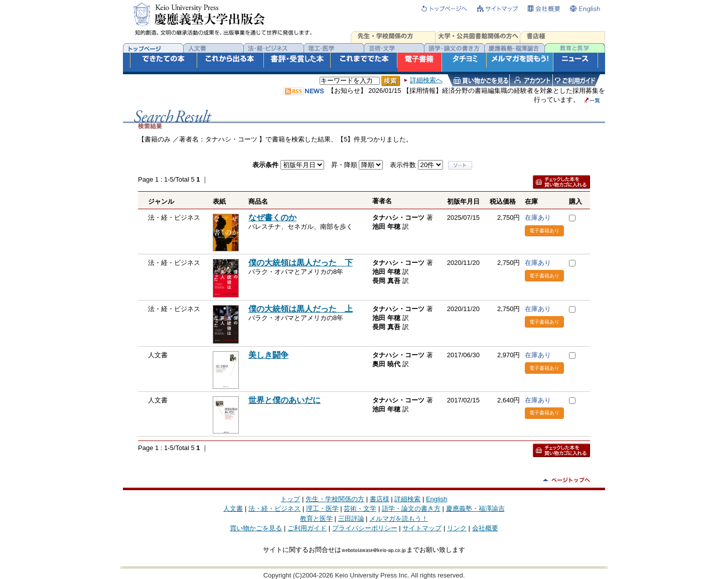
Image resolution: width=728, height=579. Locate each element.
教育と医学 (316, 519)
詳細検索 (407, 499)
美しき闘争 (268, 355)
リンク (457, 528)
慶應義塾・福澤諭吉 (475, 509)
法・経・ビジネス (274, 509)
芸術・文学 (360, 509)
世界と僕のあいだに (284, 400)
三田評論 (351, 519)
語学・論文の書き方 (411, 509)
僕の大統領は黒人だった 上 (301, 309)
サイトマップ (422, 528)
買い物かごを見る (256, 528)
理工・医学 (322, 509)
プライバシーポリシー (365, 528)
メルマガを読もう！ (399, 519)
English (437, 499)
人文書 (233, 509)
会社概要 (485, 528)
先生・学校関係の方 (335, 499)
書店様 (380, 499)
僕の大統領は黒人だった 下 (301, 263)
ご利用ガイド (307, 528)
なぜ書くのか (272, 218)
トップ (290, 499)
